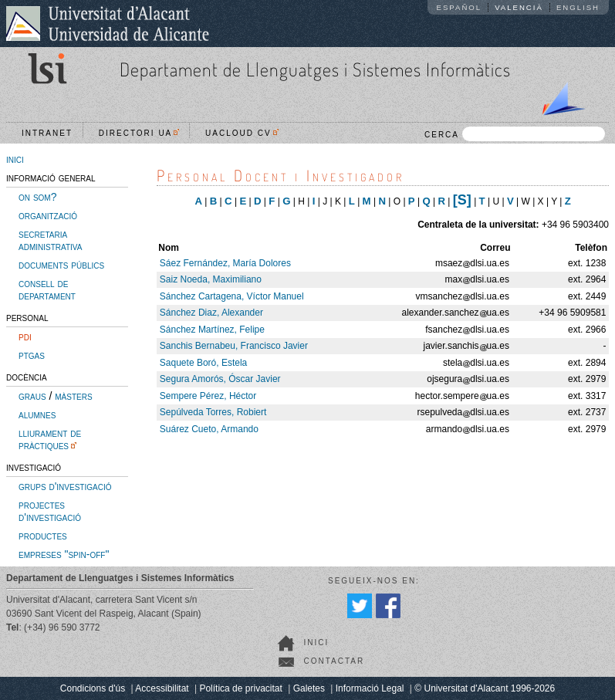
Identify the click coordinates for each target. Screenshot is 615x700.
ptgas (32, 355)
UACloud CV (242, 133)
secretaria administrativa (50, 240)
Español (460, 7)
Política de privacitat (240, 688)
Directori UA (139, 133)
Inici (316, 643)
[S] (462, 200)
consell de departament (47, 289)
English (578, 7)
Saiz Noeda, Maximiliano (211, 279)
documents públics (61, 265)
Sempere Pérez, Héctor (208, 396)
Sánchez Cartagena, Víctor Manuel (232, 296)
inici (15, 159)
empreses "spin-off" (64, 554)
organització (48, 215)
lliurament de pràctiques (50, 439)
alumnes (37, 414)
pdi (25, 336)
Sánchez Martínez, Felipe (212, 330)
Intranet (47, 133)
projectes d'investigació (50, 511)
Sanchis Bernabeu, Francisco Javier (234, 346)
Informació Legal (370, 688)
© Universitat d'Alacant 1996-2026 (485, 688)
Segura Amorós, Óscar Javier (220, 379)
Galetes (309, 688)
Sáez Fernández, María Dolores (225, 263)
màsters (73, 396)
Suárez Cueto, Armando (209, 429)
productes (43, 536)
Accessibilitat (162, 688)
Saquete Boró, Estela (203, 363)
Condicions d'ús (93, 688)
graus (32, 396)
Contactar (334, 661)
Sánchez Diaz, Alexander (211, 313)
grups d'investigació (65, 486)
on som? (37, 197)
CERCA (515, 134)
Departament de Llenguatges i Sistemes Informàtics (315, 69)
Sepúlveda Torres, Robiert (213, 412)
